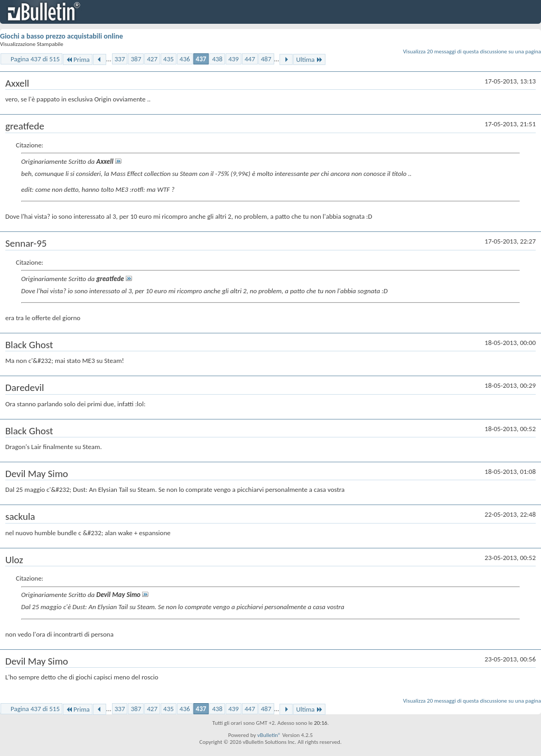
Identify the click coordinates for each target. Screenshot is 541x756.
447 (250, 59)
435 (169, 59)
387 (136, 59)
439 (234, 59)
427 (152, 59)
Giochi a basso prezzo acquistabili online (62, 36)
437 (201, 59)
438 (217, 59)
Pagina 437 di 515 (35, 59)
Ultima (309, 59)
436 (185, 59)
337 (120, 59)
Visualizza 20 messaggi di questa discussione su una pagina (472, 52)
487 (266, 59)
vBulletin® (269, 735)
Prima (78, 59)
